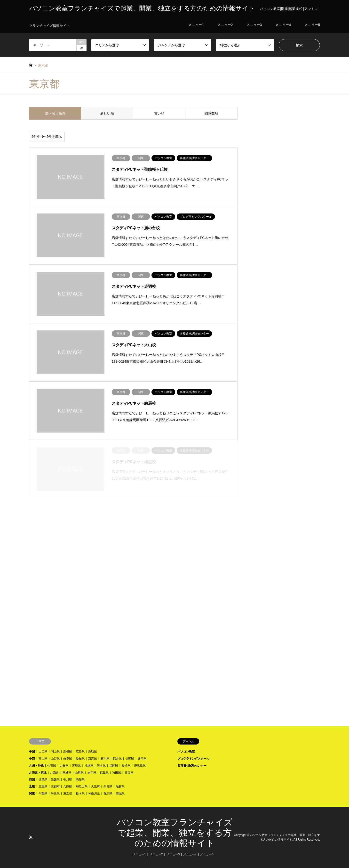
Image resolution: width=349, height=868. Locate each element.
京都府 (55, 786)
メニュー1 (139, 854)
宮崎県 (76, 766)
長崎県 (126, 766)
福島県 (104, 773)
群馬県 (108, 794)
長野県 (130, 759)
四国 (32, 779)
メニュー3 (173, 854)
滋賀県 (120, 786)
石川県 (105, 759)
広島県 (80, 752)
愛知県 (80, 759)
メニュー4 (190, 854)
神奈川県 (94, 794)
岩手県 (92, 773)
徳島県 (43, 779)
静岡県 (142, 759)
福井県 (117, 759)
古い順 (159, 113)
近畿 (32, 786)
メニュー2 (156, 854)
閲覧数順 (211, 113)
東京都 (68, 794)
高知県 (80, 779)
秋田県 (117, 773)
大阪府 (95, 786)
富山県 (43, 759)
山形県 (79, 773)
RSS (31, 837)
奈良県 (108, 786)
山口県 (43, 752)
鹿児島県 (140, 766)
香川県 (68, 779)
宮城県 (67, 773)
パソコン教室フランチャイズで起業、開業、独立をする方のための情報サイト (175, 833)
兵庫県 (68, 786)
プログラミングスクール (193, 759)
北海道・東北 (38, 773)
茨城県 (120, 794)
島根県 (68, 752)
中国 (32, 752)
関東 (32, 794)
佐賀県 (52, 766)
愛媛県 (55, 779)
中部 (32, 759)
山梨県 (55, 759)
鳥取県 (93, 752)
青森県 (129, 773)
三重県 (43, 786)
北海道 (55, 773)
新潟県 (93, 759)
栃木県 (80, 794)
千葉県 (43, 794)
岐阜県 (68, 759)
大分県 (64, 766)
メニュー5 (207, 854)
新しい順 (107, 113)
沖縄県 (89, 766)
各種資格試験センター (192, 766)
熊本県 (101, 766)
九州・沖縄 (36, 766)
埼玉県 (55, 794)
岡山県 (55, 752)
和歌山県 (82, 786)
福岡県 (114, 766)
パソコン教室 (186, 752)
